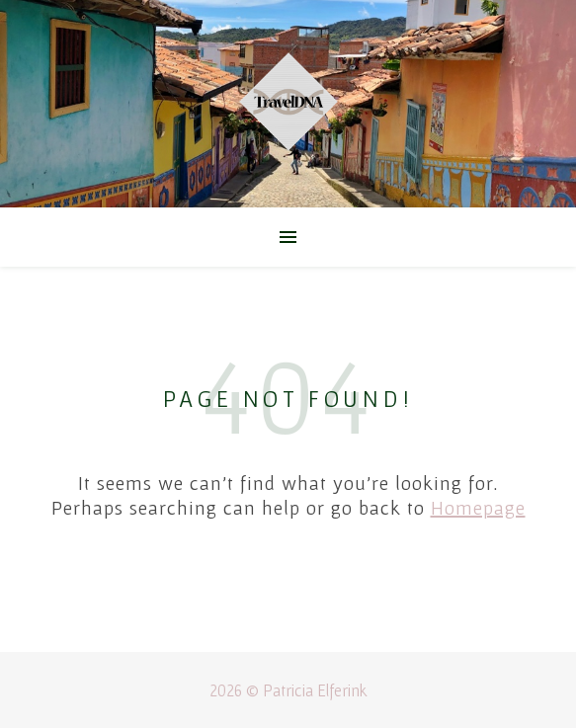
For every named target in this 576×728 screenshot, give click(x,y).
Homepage (478, 508)
